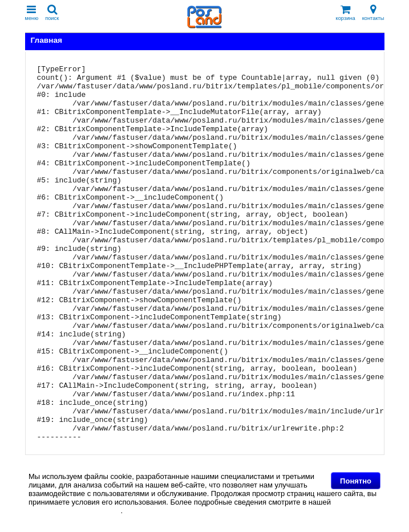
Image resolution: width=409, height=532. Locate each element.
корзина (346, 13)
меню (32, 13)
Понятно (356, 481)
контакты (373, 13)
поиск (52, 13)
